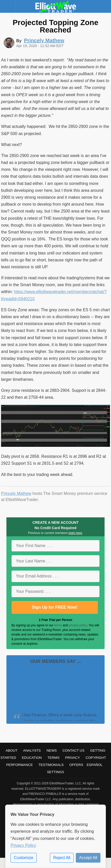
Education (32, 758)
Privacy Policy (23, 845)
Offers (76, 765)
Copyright (96, 758)
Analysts (32, 750)
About (12, 750)
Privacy (73, 758)
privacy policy (78, 625)
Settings (56, 772)
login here (75, 533)
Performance (20, 765)
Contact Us (73, 750)
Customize (24, 858)
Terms (54, 758)
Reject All (62, 858)
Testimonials (51, 765)
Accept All (88, 858)
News (52, 750)
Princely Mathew (16, 493)
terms (58, 625)
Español (95, 765)
